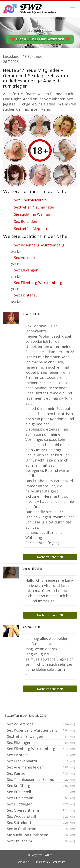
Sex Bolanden (25, 221)
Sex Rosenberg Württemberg (39, 245)
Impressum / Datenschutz (50, 862)
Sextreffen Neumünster (34, 207)
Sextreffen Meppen (30, 229)
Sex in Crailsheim (41, 829)
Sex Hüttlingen (41, 804)
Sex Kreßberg (41, 786)
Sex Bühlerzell (41, 792)
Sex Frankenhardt (41, 761)
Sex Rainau (41, 773)
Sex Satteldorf (41, 823)
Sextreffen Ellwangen (41, 736)
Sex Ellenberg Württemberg (38, 283)
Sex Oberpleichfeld (30, 200)
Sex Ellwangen (26, 270)
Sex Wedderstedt (41, 816)
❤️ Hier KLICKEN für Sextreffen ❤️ (40, 39)
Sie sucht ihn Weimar (32, 214)
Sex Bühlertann (41, 798)
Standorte (23, 862)
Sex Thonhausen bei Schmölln (41, 779)
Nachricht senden (50, 557)
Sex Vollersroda (27, 258)
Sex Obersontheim (41, 810)
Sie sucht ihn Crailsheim (41, 835)
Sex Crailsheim (41, 841)
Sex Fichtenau (26, 295)
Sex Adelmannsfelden (41, 767)
